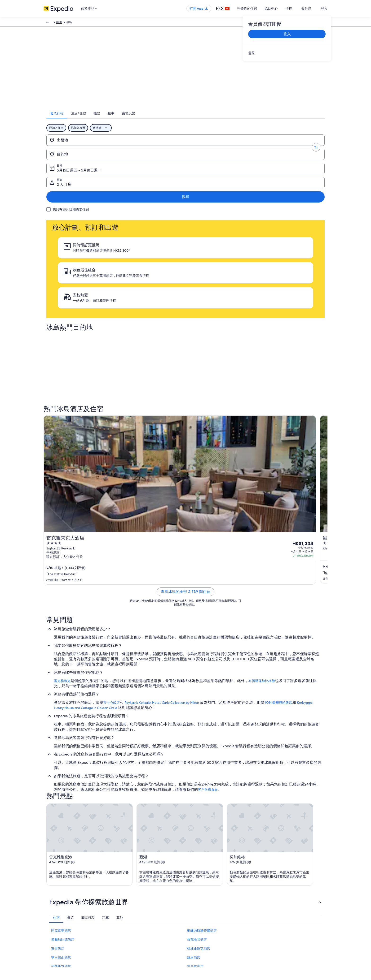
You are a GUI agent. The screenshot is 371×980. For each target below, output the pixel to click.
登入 (324, 9)
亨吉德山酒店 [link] (61, 777)
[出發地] (82, 146)
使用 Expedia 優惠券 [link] (277, 897)
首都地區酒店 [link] (197, 759)
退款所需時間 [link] (272, 889)
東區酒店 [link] (58, 768)
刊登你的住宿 (257, 9)
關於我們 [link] (49, 867)
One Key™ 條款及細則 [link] (204, 889)
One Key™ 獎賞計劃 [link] (129, 927)
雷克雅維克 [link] (62, 500)
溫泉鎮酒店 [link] (195, 786)
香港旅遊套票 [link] (125, 889)
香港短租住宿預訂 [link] (128, 882)
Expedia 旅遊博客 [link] (128, 920)
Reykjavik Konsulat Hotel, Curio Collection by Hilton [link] (162, 522)
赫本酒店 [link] (194, 777)
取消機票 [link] (269, 874)
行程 (299, 9)
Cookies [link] (195, 874)
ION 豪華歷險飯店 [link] (279, 522)
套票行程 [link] (74, 23)
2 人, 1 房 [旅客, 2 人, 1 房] (274, 148)
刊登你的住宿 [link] (52, 882)
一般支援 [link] (269, 867)
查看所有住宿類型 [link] (128, 912)
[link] (287, 53)
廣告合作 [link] (49, 897)
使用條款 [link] (196, 882)
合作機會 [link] (49, 889)
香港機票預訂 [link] (125, 897)
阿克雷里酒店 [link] (61, 750)
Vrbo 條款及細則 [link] (201, 897)
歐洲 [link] (87, 23)
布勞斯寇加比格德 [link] (262, 500)
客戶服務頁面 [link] (208, 609)
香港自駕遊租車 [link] (127, 904)
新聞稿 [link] (48, 912)
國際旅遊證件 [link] (272, 904)
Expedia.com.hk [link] (54, 23)
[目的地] (146, 146)
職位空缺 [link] (49, 874)
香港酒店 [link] (123, 874)
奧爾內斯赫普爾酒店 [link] (202, 750)
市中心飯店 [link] (111, 522)
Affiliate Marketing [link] (55, 904)
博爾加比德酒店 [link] (63, 759)
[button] (185, 721)
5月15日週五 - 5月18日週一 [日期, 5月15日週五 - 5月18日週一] (211, 148)
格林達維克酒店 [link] (199, 768)
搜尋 (311, 146)
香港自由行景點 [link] (127, 867)
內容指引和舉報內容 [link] (203, 904)
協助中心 (281, 9)
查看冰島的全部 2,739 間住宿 (185, 411)
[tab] (150, 119)
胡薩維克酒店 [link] (61, 786)
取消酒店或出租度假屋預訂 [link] (281, 882)
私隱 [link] (193, 867)
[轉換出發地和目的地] (114, 146)
